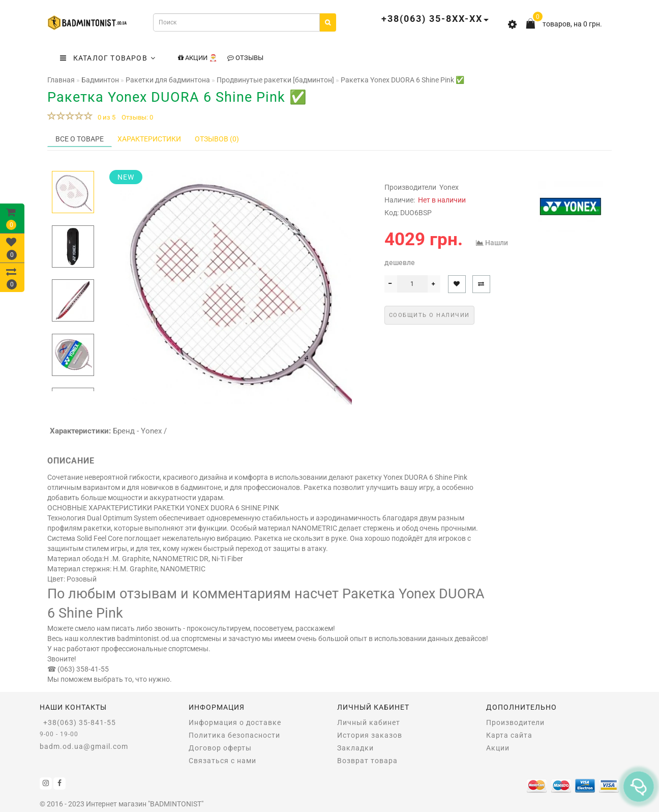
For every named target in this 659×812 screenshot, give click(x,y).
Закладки (355, 748)
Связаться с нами (222, 761)
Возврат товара (367, 761)
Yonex (449, 187)
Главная (61, 80)
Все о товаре (80, 139)
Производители (515, 722)
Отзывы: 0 (137, 117)
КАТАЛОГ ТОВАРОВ (108, 58)
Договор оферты (220, 748)
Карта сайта (509, 735)
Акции (498, 748)
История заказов (370, 735)
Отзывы (245, 58)
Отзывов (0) (217, 139)
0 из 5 (105, 117)
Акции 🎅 (198, 58)
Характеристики (149, 139)
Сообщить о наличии (429, 315)
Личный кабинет (369, 722)
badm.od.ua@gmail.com (84, 746)
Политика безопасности (234, 735)
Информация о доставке (235, 722)
